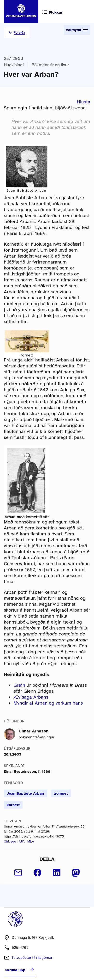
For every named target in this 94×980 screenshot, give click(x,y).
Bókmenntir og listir (50, 65)
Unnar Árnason (34, 731)
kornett (13, 805)
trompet (61, 793)
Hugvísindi (14, 65)
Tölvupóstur (32, 958)
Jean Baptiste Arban (25, 793)
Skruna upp (20, 970)
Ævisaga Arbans (31, 697)
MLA (31, 841)
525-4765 (20, 948)
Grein (19, 685)
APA (22, 841)
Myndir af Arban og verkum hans (48, 703)
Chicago (10, 841)
